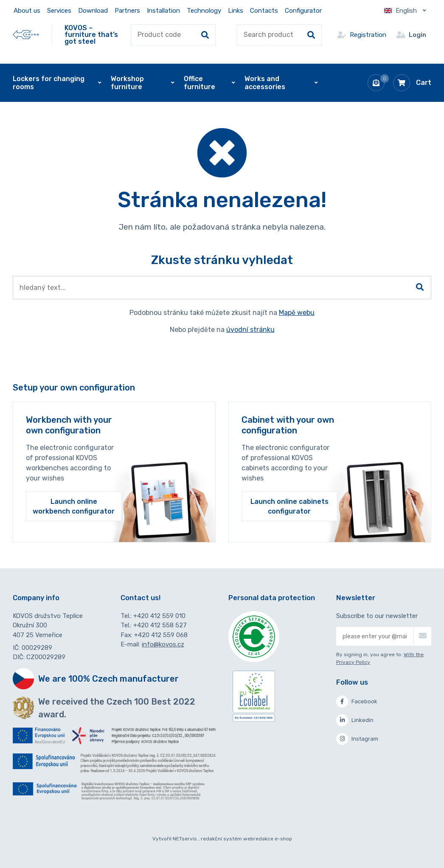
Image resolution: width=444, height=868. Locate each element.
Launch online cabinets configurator (289, 506)
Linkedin (355, 720)
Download (93, 11)
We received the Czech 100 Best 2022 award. (117, 708)
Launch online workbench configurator (74, 506)
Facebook (357, 702)
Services (59, 11)
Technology (204, 11)
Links (236, 11)
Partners (127, 11)
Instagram (357, 739)
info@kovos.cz (163, 644)
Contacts (264, 11)
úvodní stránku (250, 330)
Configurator (303, 11)
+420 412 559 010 (159, 616)
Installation (163, 11)
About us (27, 11)
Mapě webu (297, 313)
